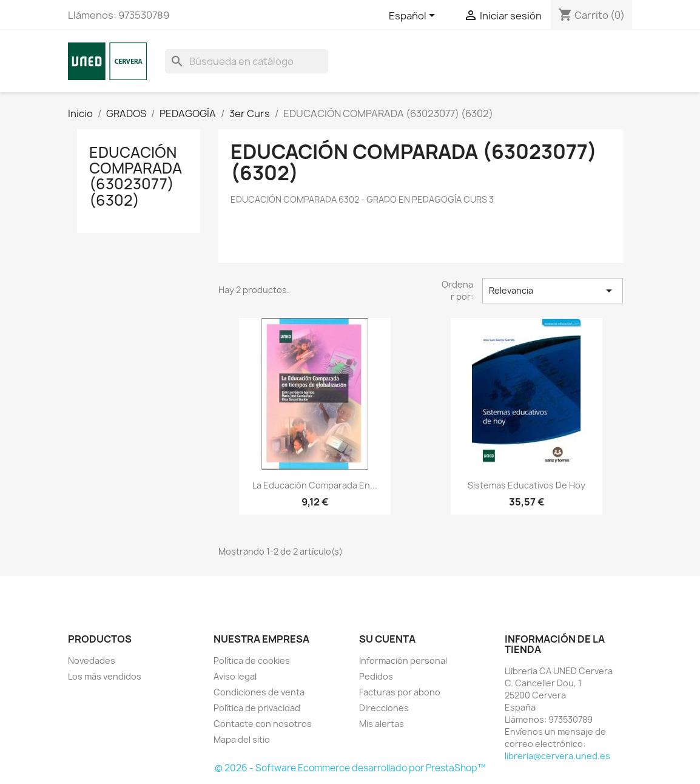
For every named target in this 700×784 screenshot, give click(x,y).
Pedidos (376, 676)
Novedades (92, 661)
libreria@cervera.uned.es (557, 756)
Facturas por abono (400, 692)
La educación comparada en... (315, 485)
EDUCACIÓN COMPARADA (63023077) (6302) (136, 176)
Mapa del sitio (242, 739)
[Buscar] (247, 61)
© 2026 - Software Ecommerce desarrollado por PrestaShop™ (350, 768)
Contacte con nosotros (263, 724)
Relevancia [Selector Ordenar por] (553, 291)
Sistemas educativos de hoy (527, 485)
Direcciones (384, 708)
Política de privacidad (257, 708)
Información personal (403, 661)
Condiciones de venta (259, 692)
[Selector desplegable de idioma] (414, 16)
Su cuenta (387, 639)
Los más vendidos (105, 676)
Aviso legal (235, 676)
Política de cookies (252, 661)
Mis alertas (382, 724)
